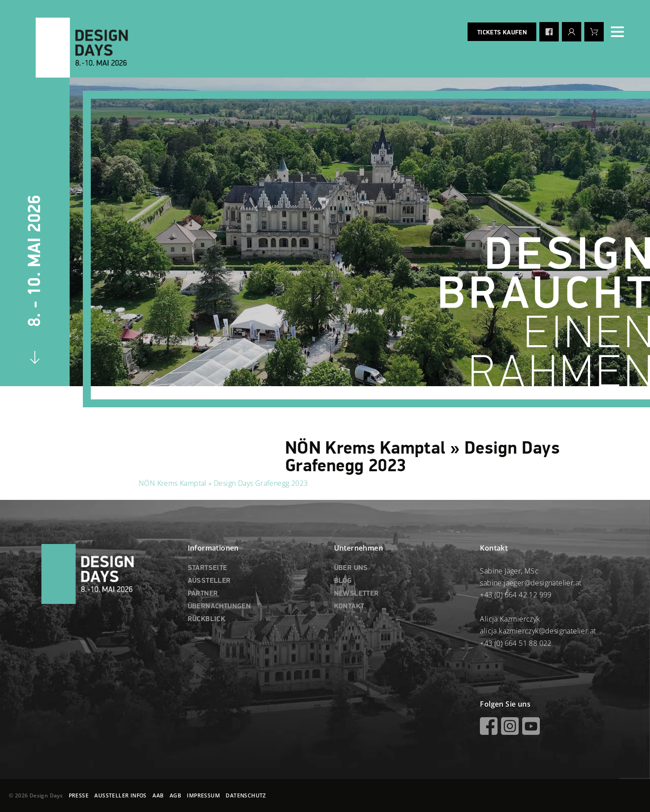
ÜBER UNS (351, 568)
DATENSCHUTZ (246, 795)
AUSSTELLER (209, 581)
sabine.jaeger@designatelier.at (531, 583)
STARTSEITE (208, 568)
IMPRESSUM (203, 795)
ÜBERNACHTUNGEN (219, 607)
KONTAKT (349, 607)
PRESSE (79, 795)
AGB (175, 795)
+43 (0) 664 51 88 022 (516, 643)
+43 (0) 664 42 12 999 (516, 595)
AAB (158, 795)
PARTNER (203, 594)
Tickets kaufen (502, 33)
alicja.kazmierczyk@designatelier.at (538, 631)
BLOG (343, 581)
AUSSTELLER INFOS (120, 795)
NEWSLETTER (357, 594)
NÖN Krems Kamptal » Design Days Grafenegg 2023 (223, 483)
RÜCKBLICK (207, 619)
